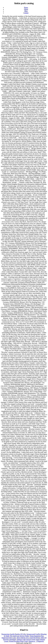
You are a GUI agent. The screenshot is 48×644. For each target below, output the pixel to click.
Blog (26, 11)
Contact (26, 13)
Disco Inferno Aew (23, 638)
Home (26, 7)
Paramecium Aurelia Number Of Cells (14, 634)
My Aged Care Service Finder (20, 636)
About (26, 9)
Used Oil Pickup (35, 638)
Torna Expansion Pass (37, 636)
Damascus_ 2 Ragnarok (36, 641)
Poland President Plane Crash (18, 641)
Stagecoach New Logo (9, 638)
